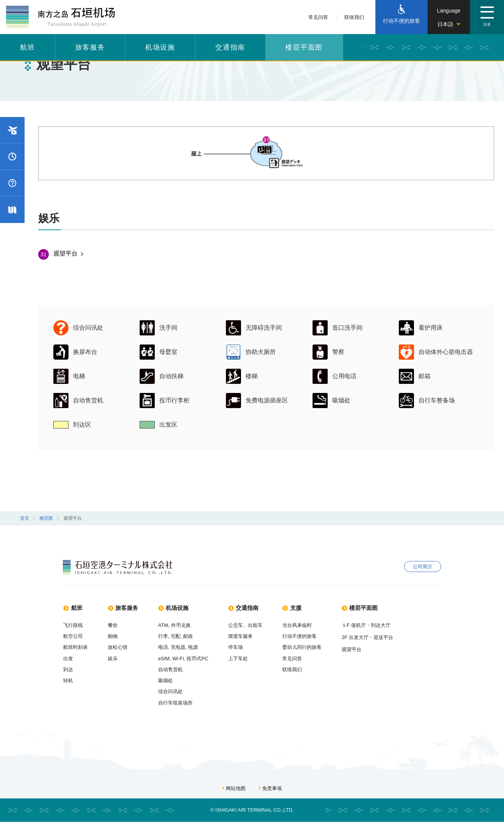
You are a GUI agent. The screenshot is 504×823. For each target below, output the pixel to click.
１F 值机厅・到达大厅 (370, 625)
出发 (68, 659)
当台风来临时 (302, 625)
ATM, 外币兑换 (178, 625)
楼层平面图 (304, 47)
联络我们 (354, 17)
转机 (68, 681)
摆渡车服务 (245, 636)
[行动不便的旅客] (401, 17)
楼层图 (46, 518)
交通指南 (230, 47)
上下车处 (242, 659)
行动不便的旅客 (304, 636)
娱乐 (113, 659)
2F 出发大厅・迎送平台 (372, 637)
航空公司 (73, 636)
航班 (28, 47)
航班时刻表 (75, 648)
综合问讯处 (174, 692)
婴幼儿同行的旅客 (306, 648)
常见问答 (318, 17)
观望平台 (68, 253)
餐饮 (113, 625)
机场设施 (160, 47)
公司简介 (423, 567)
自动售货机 (174, 670)
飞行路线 (73, 625)
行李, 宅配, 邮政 (179, 636)
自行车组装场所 (179, 704)
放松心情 (118, 648)
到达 (68, 670)
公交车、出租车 (250, 625)
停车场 (240, 648)
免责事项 (270, 790)
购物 (113, 636)
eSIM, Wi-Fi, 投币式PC (187, 659)
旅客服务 (90, 47)
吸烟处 (169, 681)
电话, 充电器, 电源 (182, 648)
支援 (297, 608)
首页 (25, 518)
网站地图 (234, 790)
